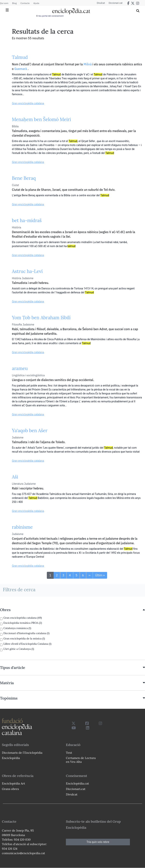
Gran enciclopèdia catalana (28, 103)
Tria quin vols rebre (98, 842)
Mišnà (88, 64)
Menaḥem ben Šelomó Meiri (41, 119)
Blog (14, 3)
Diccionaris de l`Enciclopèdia (22, 753)
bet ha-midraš (27, 221)
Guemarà (21, 69)
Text (69, 753)
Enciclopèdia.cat (77, 783)
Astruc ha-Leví (27, 271)
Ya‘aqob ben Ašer (30, 431)
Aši (15, 477)
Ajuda (36, 3)
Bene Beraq (24, 178)
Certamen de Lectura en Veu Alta (81, 760)
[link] (72, 610)
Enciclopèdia (11, 758)
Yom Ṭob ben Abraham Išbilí (41, 318)
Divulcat (101, 3)
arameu (20, 368)
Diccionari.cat (116, 3)
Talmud (20, 57)
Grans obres (10, 789)
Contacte (25, 3)
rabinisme (22, 527)
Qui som (4, 3)
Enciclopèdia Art (13, 783)
